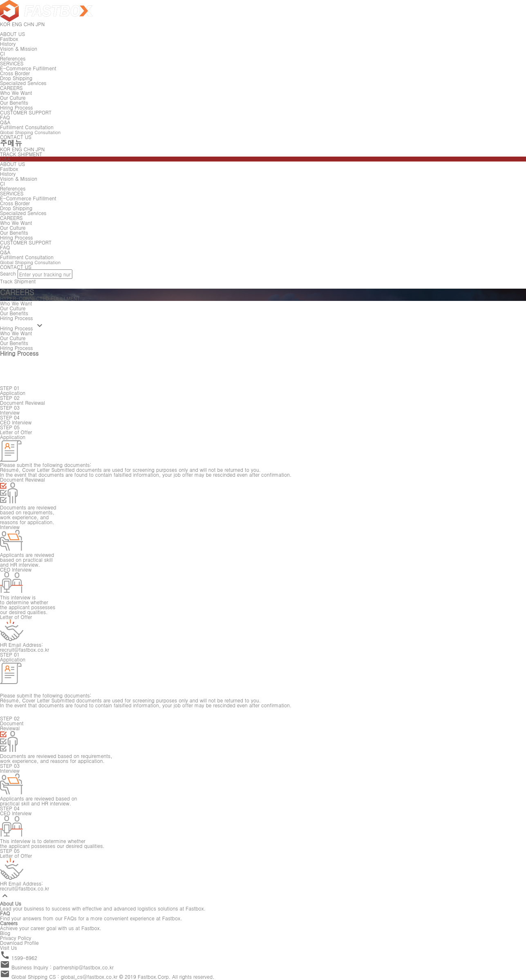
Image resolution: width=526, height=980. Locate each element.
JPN (40, 149)
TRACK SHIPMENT (21, 154)
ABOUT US (12, 34)
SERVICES (12, 63)
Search (8, 273)
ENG (17, 149)
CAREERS (11, 88)
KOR (5, 149)
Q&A (5, 159)
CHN (29, 149)
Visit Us (9, 947)
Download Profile (19, 943)
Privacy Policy (16, 938)
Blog (5, 933)
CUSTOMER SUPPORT (26, 112)
